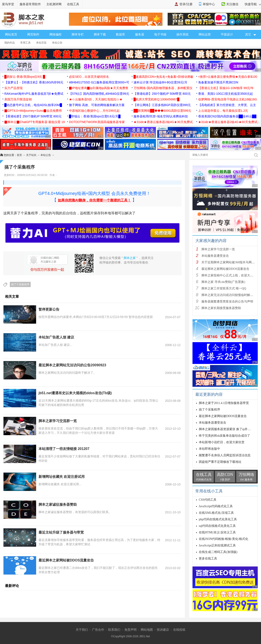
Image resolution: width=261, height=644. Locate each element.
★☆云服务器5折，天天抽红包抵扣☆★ (96, 99)
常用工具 (25, 43)
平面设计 (227, 34)
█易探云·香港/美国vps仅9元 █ (25, 77)
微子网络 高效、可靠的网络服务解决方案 (97, 105)
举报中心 (209, 4)
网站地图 (147, 630)
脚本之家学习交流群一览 (58, 421)
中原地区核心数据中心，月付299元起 (94, 111)
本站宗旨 (41, 43)
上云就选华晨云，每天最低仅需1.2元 (223, 111)
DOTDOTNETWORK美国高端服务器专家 (97, 122)
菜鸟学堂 (8, 4)
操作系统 (182, 34)
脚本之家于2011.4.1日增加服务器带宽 (224, 403)
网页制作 (33, 34)
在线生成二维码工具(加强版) (218, 552)
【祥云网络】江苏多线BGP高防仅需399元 (162, 105)
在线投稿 (179, 630)
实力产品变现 (13, 88)
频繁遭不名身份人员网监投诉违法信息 (225, 455)
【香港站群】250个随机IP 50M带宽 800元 (162, 94)
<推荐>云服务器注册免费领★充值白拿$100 (228, 77)
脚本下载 (100, 34)
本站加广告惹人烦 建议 (56, 337)
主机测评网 (54, 4)
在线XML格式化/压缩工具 (216, 513)
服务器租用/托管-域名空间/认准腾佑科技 (161, 116)
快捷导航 (253, 4)
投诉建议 (163, 630)
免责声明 (130, 630)
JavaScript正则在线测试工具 (217, 545)
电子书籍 (160, 34)
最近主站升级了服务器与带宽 (61, 532)
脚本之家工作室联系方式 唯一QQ (224, 288)
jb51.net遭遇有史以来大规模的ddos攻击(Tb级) (75, 393)
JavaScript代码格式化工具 (216, 506)
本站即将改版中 (209, 449)
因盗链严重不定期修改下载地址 (220, 462)
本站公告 (57, 43)
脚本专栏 (78, 34)
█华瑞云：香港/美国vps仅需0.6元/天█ (95, 116)
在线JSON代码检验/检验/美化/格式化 (223, 539)
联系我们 (114, 630)
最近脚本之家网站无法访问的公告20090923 (72, 365)
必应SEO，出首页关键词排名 (89, 77)
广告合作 (98, 630)
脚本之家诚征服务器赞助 (58, 505)
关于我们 (82, 630)
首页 (19, 155)
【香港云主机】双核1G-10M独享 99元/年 (226, 88)
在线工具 (73, 4)
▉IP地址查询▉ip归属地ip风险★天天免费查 (99, 88)
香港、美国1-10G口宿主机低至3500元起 (226, 94)
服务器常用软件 (30, 4)
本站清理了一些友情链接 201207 (64, 449)
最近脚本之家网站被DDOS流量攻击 (66, 560)
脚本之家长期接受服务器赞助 (221, 308)
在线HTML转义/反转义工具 (217, 532)
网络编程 (55, 34)
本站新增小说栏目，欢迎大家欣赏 (222, 442)
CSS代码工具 (208, 500)
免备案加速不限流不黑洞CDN (218, 82)
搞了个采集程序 (20, 284)
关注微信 (232, 4)
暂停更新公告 (49, 309)
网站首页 (11, 34)
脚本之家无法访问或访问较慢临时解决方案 (230, 295)
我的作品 (10, 43)
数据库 (120, 34)
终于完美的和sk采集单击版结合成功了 (224, 436)
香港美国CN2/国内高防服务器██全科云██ (227, 116)
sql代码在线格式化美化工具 (217, 526)
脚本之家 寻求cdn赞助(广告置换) (223, 282)
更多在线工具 (208, 559)
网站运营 (205, 34)
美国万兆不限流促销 (18, 99)
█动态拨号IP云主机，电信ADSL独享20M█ (33, 105)
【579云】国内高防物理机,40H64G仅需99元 (99, 94)
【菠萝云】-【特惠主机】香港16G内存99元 (34, 82)
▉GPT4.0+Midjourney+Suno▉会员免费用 (33, 111)
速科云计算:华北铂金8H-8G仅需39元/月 (160, 82)
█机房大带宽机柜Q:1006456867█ (156, 99)
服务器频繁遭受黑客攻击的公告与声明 (227, 302)
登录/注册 (186, 4)
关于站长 (31, 155)
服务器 (140, 34)
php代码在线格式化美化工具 (218, 519)
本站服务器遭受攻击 (215, 256)
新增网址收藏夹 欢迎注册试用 (62, 477)
